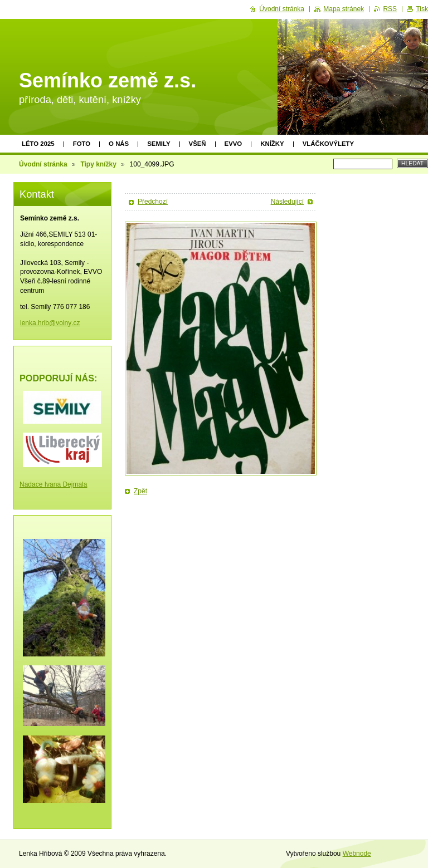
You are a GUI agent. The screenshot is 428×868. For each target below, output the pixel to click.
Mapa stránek (344, 9)
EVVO (234, 144)
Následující (287, 202)
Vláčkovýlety (328, 144)
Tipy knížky (98, 164)
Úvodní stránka (43, 164)
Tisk (422, 9)
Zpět (140, 491)
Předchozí (153, 202)
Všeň (198, 144)
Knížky (272, 144)
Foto (82, 144)
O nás (119, 144)
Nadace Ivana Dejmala (53, 484)
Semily (159, 144)
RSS (390, 9)
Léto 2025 (38, 144)
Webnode (357, 854)
